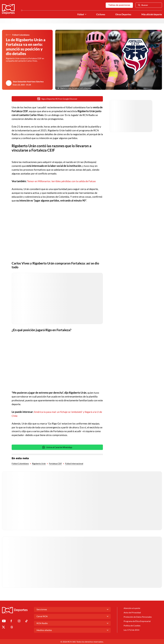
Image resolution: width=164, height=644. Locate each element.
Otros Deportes (123, 14)
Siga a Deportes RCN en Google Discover (57, 99)
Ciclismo (101, 14)
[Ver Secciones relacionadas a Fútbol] (86, 14)
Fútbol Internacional (74, 464)
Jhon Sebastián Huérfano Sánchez (28, 82)
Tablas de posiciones (119, 5)
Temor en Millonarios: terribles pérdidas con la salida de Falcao (61, 182)
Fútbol (81, 14)
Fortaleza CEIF (55, 464)
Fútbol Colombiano (20, 464)
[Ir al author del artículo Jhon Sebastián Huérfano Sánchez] (9, 83)
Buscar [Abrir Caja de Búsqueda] (143, 5)
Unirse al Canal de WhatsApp (57, 447)
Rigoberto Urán (39, 464)
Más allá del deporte (152, 14)
